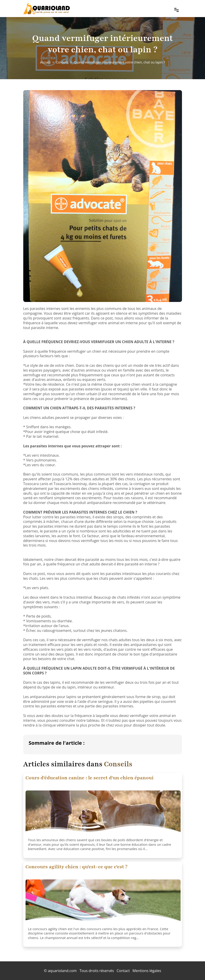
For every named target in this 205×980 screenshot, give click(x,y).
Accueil (45, 62)
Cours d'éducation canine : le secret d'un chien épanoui (90, 778)
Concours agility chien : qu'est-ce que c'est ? (77, 867)
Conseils (62, 62)
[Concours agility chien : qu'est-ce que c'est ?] (103, 902)
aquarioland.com (62, 971)
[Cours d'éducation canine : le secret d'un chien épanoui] (103, 813)
